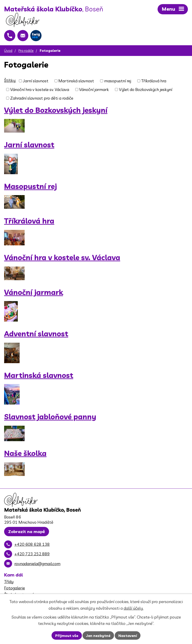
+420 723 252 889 (32, 555)
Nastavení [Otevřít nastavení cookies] (128, 636)
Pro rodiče (26, 52)
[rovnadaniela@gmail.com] (23, 36)
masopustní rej (118, 82)
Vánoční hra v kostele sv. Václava (40, 90)
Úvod (8, 52)
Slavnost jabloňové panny (50, 418)
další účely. (134, 608)
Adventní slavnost (36, 335)
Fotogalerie (14, 589)
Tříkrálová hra (154, 82)
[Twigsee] (37, 36)
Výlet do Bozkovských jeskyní (146, 90)
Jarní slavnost (36, 82)
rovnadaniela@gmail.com (37, 565)
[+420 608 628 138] (10, 36)
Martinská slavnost (76, 82)
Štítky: (10, 81)
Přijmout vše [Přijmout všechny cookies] (67, 636)
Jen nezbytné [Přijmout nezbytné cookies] (98, 636)
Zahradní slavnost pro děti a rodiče (42, 99)
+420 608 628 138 (32, 546)
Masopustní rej (30, 187)
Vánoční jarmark (94, 90)
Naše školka (25, 454)
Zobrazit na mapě (27, 533)
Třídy (9, 583)
